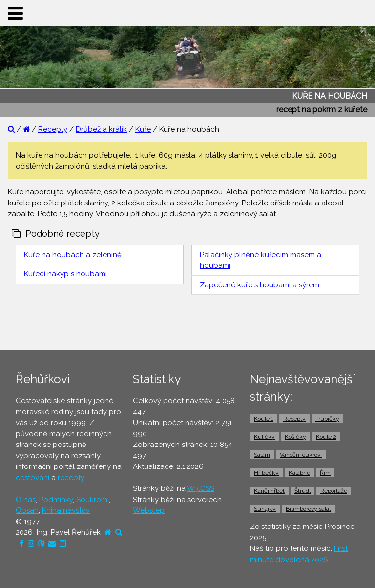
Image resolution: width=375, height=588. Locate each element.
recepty (71, 478)
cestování (32, 478)
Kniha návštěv (66, 510)
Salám (262, 455)
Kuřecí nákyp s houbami (65, 274)
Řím (325, 473)
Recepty (53, 129)
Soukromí (93, 500)
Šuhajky (265, 509)
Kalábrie (299, 473)
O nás (26, 500)
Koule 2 (326, 437)
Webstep (149, 510)
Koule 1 (264, 419)
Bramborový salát (308, 509)
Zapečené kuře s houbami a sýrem (260, 285)
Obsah (27, 510)
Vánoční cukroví (301, 455)
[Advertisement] (187, 325)
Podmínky (56, 500)
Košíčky (295, 437)
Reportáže (334, 491)
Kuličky (264, 437)
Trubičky (327, 419)
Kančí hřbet (269, 491)
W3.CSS (201, 488)
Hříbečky (266, 473)
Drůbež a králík (101, 129)
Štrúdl (302, 491)
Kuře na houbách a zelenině (73, 255)
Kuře (143, 129)
